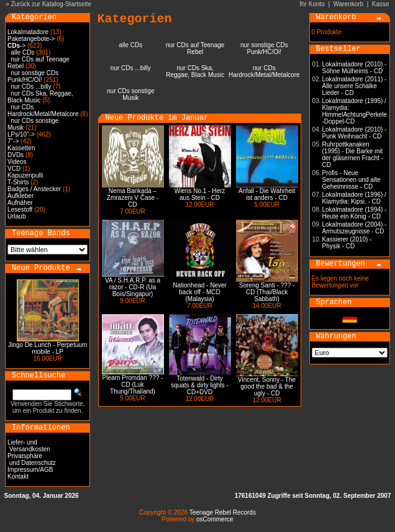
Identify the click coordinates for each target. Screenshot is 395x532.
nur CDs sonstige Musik (131, 94)
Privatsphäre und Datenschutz (32, 459)
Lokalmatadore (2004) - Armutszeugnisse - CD (355, 228)
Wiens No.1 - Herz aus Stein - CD (200, 194)
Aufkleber (20, 196)
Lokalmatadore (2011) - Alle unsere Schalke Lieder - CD (355, 86)
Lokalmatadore (28, 32)
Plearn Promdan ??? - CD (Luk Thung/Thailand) (133, 385)
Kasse (381, 4)
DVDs (16, 155)
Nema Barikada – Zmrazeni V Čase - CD (133, 198)
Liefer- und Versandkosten (29, 446)
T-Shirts (18, 182)
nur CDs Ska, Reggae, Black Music (40, 97)
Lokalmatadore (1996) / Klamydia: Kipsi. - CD (354, 198)
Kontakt (18, 476)
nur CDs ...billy (31, 87)
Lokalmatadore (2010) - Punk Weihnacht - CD (355, 133)
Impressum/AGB (30, 470)
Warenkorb (349, 4)
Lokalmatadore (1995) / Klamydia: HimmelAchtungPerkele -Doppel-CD (355, 111)
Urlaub (16, 216)
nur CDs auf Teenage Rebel (195, 48)
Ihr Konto (312, 4)
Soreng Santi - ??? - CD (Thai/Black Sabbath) (267, 292)
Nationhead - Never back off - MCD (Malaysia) (200, 292)
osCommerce (215, 519)
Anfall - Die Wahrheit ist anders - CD (267, 194)
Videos (17, 162)
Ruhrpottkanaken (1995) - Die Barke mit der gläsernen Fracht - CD (353, 155)
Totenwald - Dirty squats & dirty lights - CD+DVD (200, 385)
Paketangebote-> (31, 39)
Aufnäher (20, 203)
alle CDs (23, 52)
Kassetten (21, 148)
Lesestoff (20, 210)
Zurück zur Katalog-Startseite (52, 4)
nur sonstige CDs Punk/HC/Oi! (33, 76)
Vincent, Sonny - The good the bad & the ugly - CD (267, 386)
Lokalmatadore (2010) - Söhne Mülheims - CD (355, 68)
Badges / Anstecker (34, 189)
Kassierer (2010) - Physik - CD (347, 243)
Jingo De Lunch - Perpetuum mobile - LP (48, 348)
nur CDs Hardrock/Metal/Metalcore (43, 110)
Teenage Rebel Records (223, 512)
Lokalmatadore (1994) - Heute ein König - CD (355, 213)
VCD (14, 169)
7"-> (13, 141)
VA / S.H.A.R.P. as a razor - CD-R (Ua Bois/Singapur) (133, 287)
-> (16, 46)
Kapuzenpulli (25, 175)
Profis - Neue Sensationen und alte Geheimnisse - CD (352, 180)
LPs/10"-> (21, 134)
